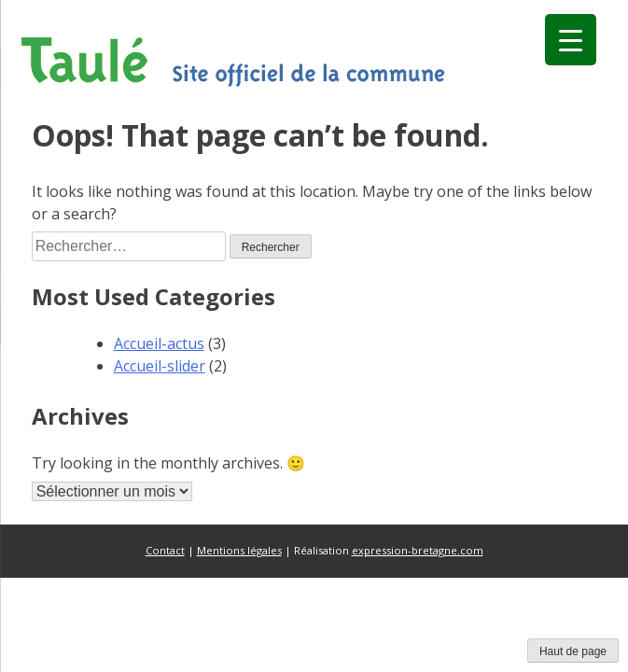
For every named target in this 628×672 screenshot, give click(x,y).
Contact (165, 550)
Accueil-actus (159, 343)
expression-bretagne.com (418, 550)
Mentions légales (239, 550)
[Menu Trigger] (571, 40)
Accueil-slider (160, 366)
